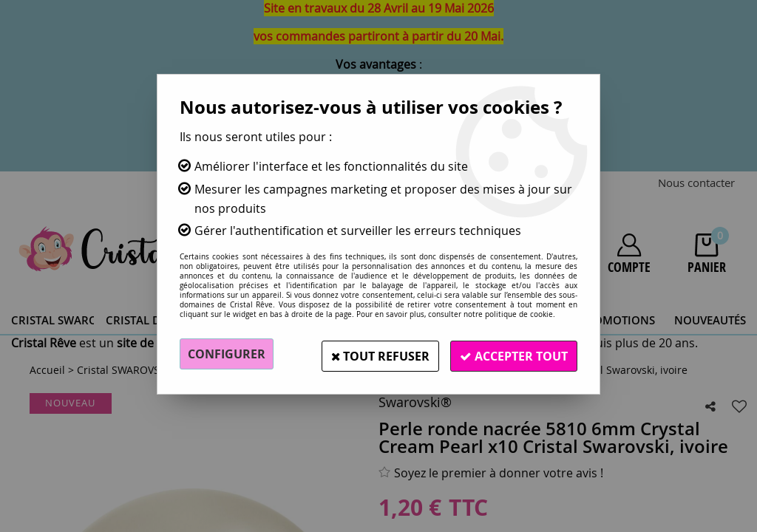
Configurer (227, 354)
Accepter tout (512, 354)
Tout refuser (373, 354)
